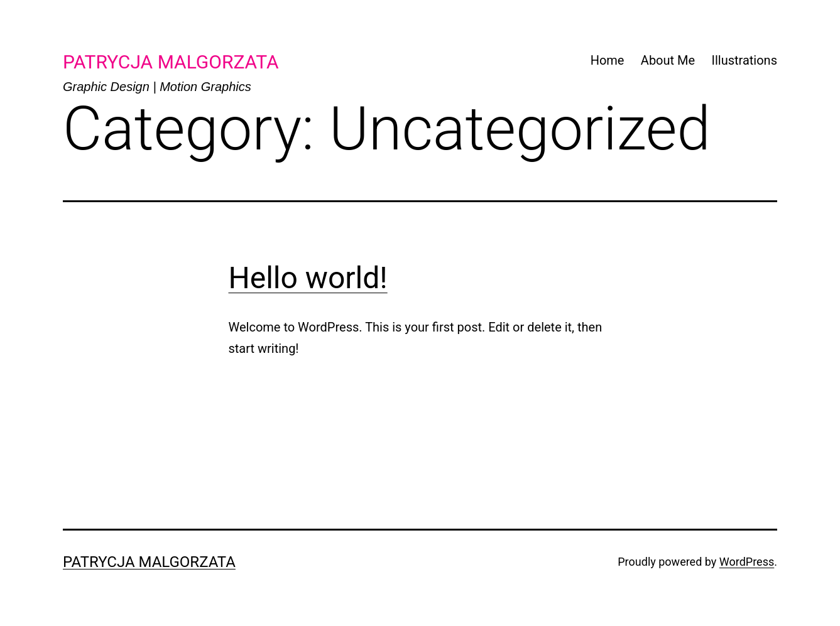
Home (608, 60)
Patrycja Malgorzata (149, 562)
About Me (668, 60)
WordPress (747, 562)
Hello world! (308, 278)
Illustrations (744, 60)
